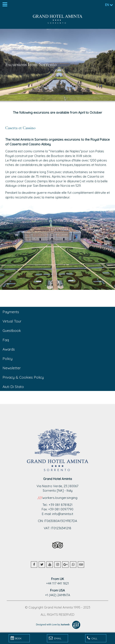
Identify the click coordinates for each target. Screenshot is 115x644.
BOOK (16, 638)
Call (92, 638)
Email (55, 638)
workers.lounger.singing (60, 498)
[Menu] (5, 5)
